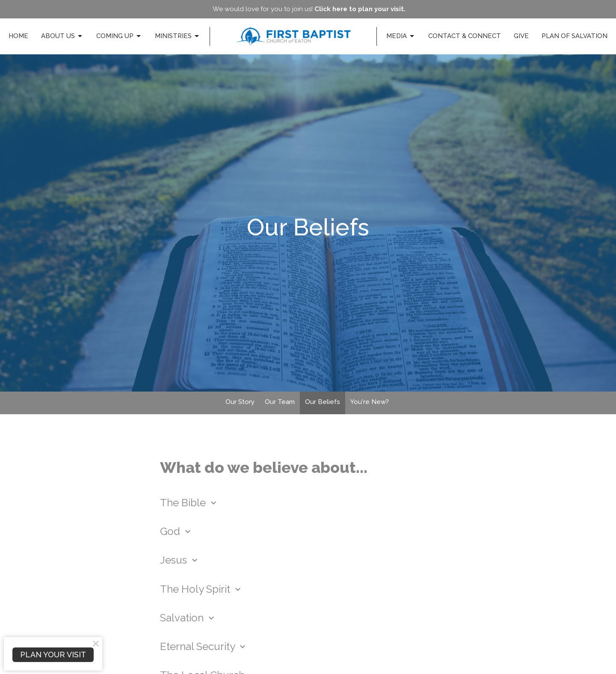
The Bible (189, 503)
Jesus (180, 560)
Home (18, 36)
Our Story (240, 402)
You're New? (370, 402)
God (176, 531)
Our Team (280, 402)
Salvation (188, 618)
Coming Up (119, 36)
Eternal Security (204, 646)
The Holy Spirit (201, 589)
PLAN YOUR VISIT (53, 655)
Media (401, 36)
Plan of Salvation (575, 36)
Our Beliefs (323, 402)
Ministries (178, 36)
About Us (62, 36)
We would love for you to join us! (309, 9)
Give (521, 36)
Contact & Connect (465, 36)
